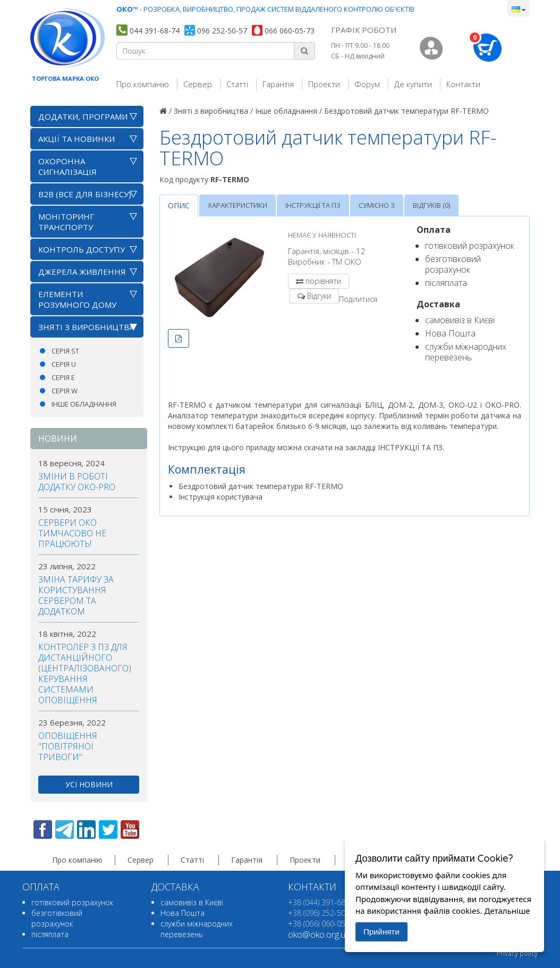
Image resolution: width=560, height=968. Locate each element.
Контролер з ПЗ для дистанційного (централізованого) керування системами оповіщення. (85, 674)
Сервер (198, 84)
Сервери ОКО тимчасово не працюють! (72, 533)
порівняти (323, 281)
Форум (367, 84)
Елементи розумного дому (77, 299)
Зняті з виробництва (86, 327)
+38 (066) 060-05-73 (322, 924)
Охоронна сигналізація (67, 166)
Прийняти (381, 932)
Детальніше (507, 911)
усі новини (89, 784)
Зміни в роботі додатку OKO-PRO (77, 482)
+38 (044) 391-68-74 (322, 902)
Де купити (413, 84)
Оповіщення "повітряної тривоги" (68, 746)
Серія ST (65, 351)
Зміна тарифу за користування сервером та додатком (76, 595)
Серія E (63, 377)
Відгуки (319, 296)
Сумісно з (377, 205)
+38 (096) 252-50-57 (322, 913)
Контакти (463, 84)
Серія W (65, 391)
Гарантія (278, 84)
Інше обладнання (84, 404)
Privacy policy (517, 953)
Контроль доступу (82, 249)
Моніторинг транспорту (66, 222)
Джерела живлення (82, 272)
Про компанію (143, 84)
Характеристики (237, 205)
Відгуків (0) (431, 205)
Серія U (64, 364)
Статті (237, 84)
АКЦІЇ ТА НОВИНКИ (77, 139)
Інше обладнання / (289, 111)
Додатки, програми (83, 116)
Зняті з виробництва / (213, 111)
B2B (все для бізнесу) (85, 194)
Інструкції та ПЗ (313, 205)
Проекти (324, 84)
